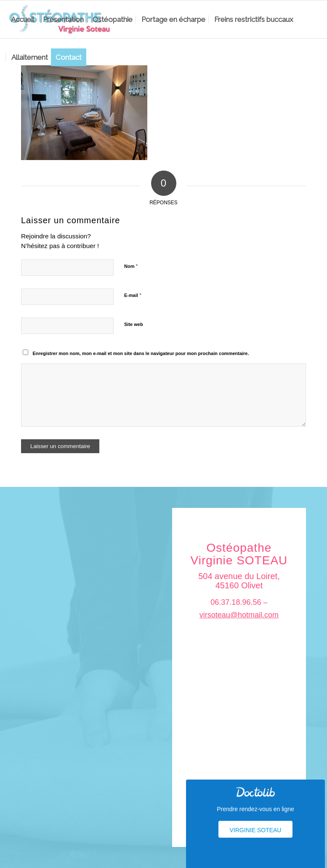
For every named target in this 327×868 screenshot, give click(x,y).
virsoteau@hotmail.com (239, 615)
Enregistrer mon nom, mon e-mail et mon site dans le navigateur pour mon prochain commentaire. (141, 353)
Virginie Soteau (256, 830)
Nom (131, 266)
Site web (134, 324)
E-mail (133, 295)
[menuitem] (23, 19)
